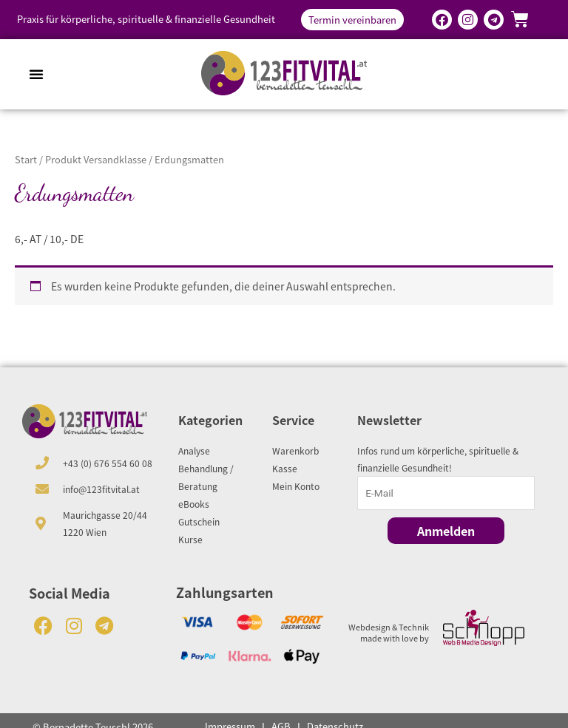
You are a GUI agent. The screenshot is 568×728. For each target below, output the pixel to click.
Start (26, 159)
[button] (36, 74)
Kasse (285, 468)
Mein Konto (296, 486)
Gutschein (199, 521)
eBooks (194, 504)
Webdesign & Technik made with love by (389, 632)
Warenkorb (295, 450)
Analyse (194, 450)
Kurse (190, 539)
